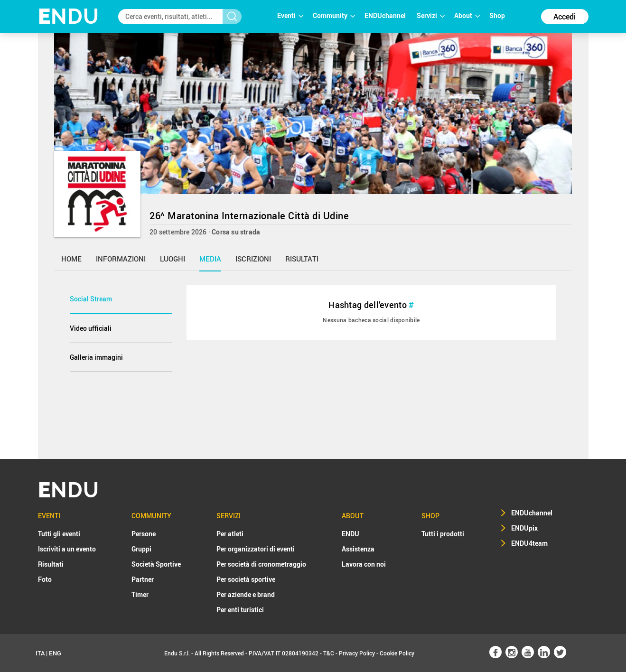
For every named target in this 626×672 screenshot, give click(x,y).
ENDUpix (524, 528)
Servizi (431, 15)
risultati (302, 259)
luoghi (173, 259)
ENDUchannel (386, 15)
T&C (329, 653)
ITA (40, 653)
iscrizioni (253, 259)
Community (334, 15)
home (71, 259)
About (467, 15)
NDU (69, 16)
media (210, 259)
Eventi (290, 15)
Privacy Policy (357, 653)
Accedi (565, 17)
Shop (497, 15)
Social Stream (91, 299)
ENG (55, 653)
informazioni (121, 259)
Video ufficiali (91, 328)
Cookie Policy (397, 653)
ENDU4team (529, 543)
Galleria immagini (96, 357)
